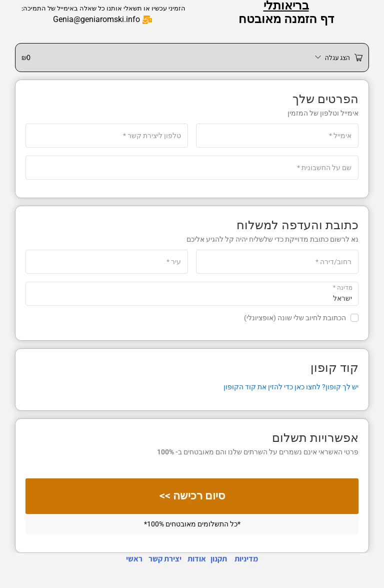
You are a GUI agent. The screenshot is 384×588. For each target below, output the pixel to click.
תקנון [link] (219, 559)
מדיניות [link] (246, 559)
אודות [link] (197, 559)
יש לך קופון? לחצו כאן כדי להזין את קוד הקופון (291, 387)
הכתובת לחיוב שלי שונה (301, 318)
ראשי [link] (134, 559)
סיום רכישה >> (192, 496)
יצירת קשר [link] (165, 559)
